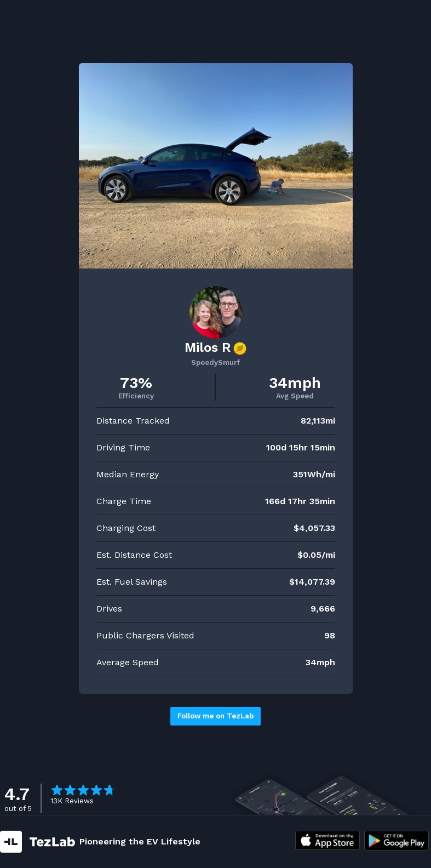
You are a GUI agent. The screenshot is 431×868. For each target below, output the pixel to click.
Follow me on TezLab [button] (215, 716)
